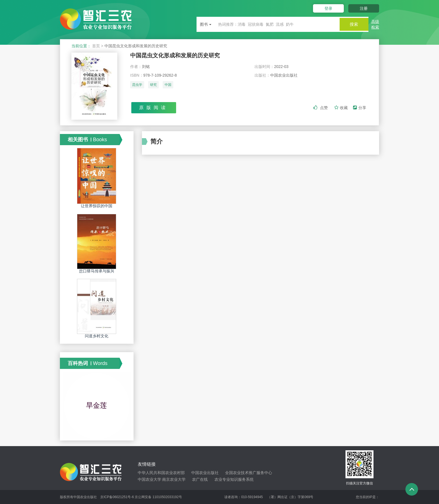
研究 (153, 86)
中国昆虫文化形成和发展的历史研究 (179, 56)
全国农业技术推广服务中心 (249, 473)
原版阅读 (154, 108)
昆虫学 (137, 86)
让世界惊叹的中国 (97, 206)
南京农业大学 (174, 479)
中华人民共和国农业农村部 (161, 473)
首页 (96, 46)
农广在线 (200, 479)
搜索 (352, 24)
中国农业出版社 (205, 473)
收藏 (342, 108)
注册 (364, 8)
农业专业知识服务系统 (234, 479)
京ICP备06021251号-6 (117, 497)
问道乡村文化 (97, 336)
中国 (168, 86)
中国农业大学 (150, 479)
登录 (325, 8)
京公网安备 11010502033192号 (158, 497)
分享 (360, 108)
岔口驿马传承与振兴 (97, 271)
